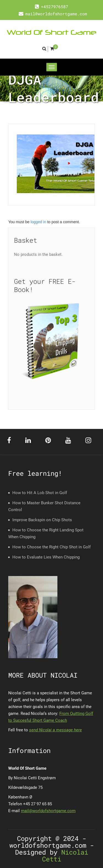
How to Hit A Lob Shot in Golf (40, 493)
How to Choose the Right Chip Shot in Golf (51, 547)
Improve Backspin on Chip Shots (42, 520)
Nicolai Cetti (65, 856)
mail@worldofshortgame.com (48, 811)
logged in (38, 222)
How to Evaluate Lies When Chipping (46, 557)
